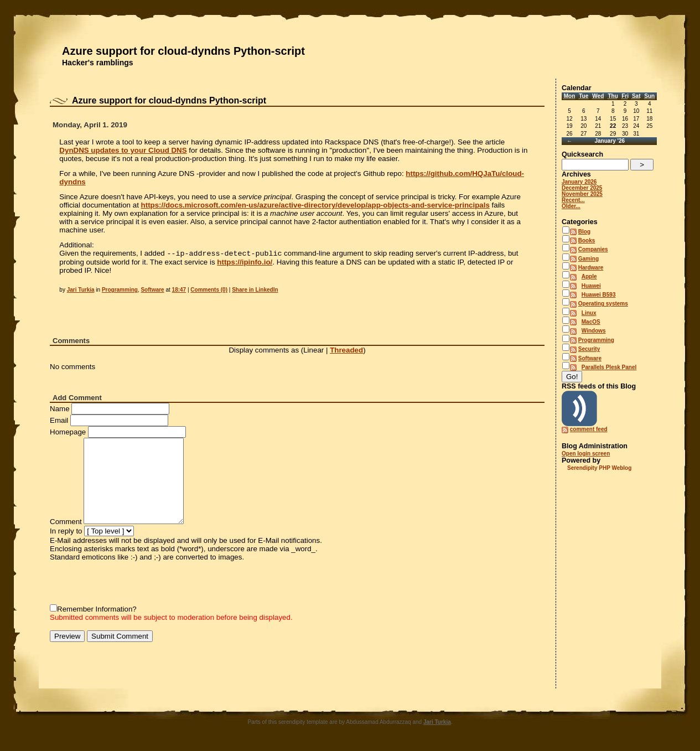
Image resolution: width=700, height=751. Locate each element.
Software (152, 291)
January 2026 (579, 182)
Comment (66, 523)
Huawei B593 (599, 295)
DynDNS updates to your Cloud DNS (123, 150)
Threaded (346, 351)
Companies (593, 249)
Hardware (591, 268)
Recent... (573, 200)
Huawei (591, 286)
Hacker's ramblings (98, 63)
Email (59, 421)
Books (587, 240)
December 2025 (582, 188)
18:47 (179, 291)
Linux (589, 313)
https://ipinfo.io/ (245, 263)
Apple (589, 276)
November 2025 (582, 194)
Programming (120, 291)
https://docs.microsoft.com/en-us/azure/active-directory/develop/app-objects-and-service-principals (315, 205)
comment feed (589, 429)
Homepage (68, 433)
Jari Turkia (81, 291)
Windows (594, 331)
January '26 (610, 141)
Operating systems (603, 304)
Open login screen (586, 454)
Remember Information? (97, 610)
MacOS (591, 322)
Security (589, 349)
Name (60, 410)
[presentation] (134, 584)
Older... (571, 206)
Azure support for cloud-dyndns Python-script (183, 51)
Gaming (588, 259)
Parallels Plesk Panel (609, 367)
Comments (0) (209, 291)
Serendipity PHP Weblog (599, 468)
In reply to (66, 532)
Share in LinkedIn (255, 291)
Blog (584, 232)
